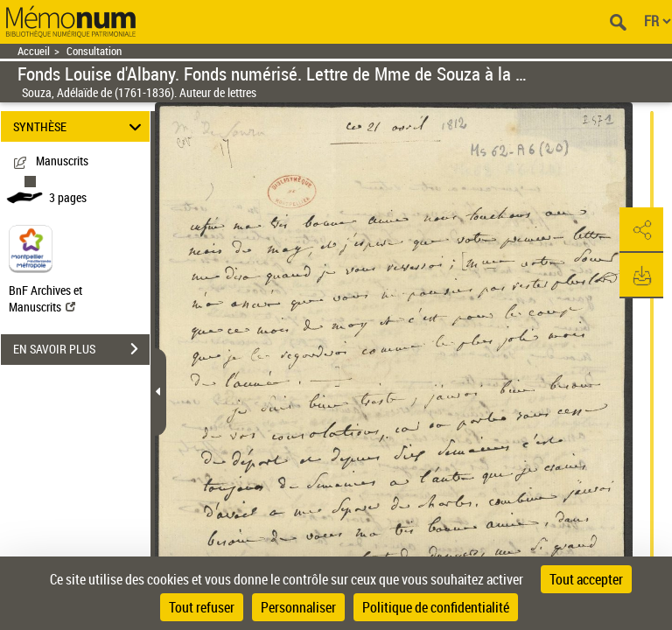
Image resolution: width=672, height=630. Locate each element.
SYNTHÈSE (80, 126)
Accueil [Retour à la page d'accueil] (34, 51)
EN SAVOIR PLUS (81, 349)
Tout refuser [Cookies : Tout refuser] (202, 607)
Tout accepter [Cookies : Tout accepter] (586, 579)
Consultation (94, 51)
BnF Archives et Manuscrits (45, 298)
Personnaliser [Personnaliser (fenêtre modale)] (298, 607)
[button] (641, 230)
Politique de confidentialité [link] (436, 607)
